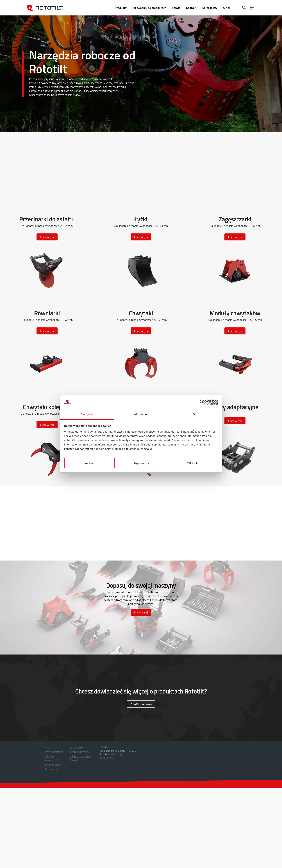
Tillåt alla (193, 463)
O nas (227, 8)
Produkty (121, 8)
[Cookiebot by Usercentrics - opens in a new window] (202, 402)
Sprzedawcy (210, 8)
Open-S (74, 760)
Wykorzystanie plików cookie (53, 767)
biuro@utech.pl (115, 754)
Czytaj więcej (141, 612)
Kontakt (191, 8)
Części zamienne (54, 752)
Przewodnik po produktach (149, 8)
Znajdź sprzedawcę (141, 704)
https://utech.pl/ (107, 758)
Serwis (176, 8)
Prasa (47, 747)
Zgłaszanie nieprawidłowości (80, 750)
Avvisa (89, 463)
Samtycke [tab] (87, 414)
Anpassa (141, 463)
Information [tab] (141, 414)
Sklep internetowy (80, 756)
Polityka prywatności (51, 758)
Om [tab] (195, 414)
